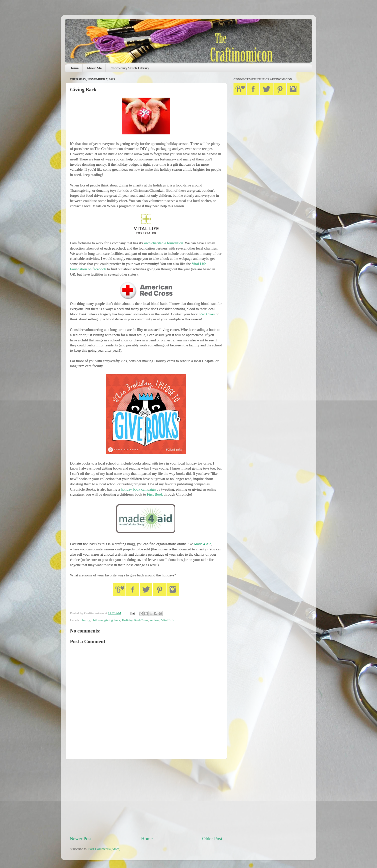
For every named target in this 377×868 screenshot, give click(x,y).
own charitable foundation (164, 243)
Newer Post (81, 839)
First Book (155, 494)
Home (74, 68)
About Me (94, 68)
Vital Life (167, 620)
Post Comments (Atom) (104, 849)
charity (85, 620)
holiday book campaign (138, 489)
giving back (112, 620)
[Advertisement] (146, 797)
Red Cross (207, 314)
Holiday (127, 620)
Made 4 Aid (203, 544)
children (97, 620)
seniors (155, 620)
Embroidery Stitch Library (129, 68)
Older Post (212, 839)
